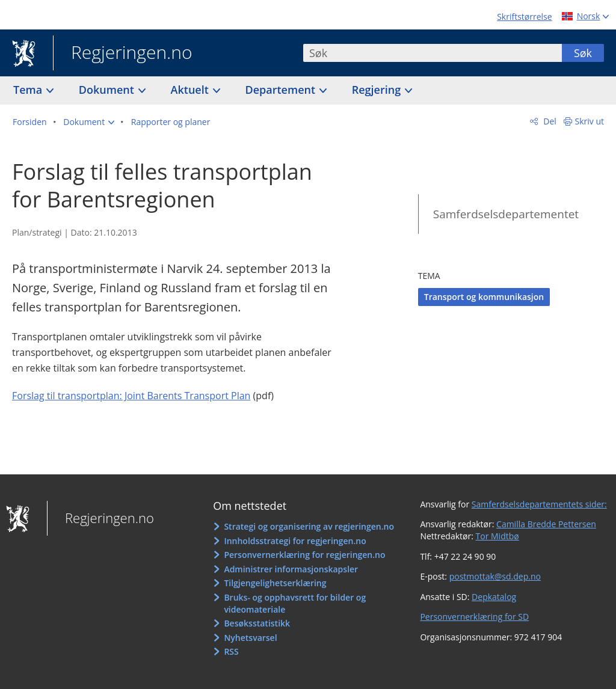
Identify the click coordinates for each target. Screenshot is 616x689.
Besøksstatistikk (257, 623)
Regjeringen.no (123, 54)
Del (549, 121)
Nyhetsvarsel (250, 638)
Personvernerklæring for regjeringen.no (304, 555)
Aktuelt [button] (191, 90)
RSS (231, 651)
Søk (583, 53)
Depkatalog (494, 597)
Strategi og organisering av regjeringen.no (309, 526)
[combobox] (433, 53)
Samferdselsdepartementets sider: (539, 504)
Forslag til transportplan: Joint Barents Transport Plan (131, 396)
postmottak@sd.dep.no (495, 576)
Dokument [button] (108, 90)
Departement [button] (282, 90)
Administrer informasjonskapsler (291, 569)
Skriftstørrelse (524, 17)
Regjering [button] (378, 90)
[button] (89, 122)
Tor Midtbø (497, 536)
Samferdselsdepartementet (506, 214)
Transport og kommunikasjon (484, 297)
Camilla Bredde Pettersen (546, 524)
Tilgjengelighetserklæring (275, 583)
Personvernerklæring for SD (474, 617)
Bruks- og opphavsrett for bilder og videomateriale (295, 603)
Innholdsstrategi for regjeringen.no (295, 541)
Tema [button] (29, 90)
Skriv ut (590, 121)
